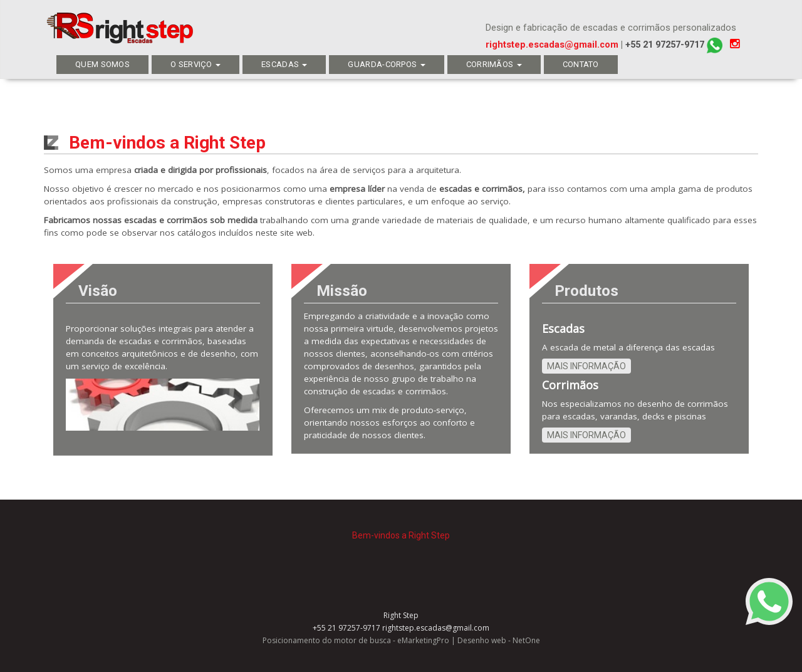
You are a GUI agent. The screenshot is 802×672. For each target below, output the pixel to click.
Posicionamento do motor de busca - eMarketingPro (356, 640)
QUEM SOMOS (102, 64)
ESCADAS (284, 64)
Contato (581, 64)
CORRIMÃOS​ (494, 64)
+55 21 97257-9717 (674, 45)
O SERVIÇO (195, 64)
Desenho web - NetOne (499, 640)
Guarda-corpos (386, 64)
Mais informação (586, 366)
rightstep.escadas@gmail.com (552, 45)
